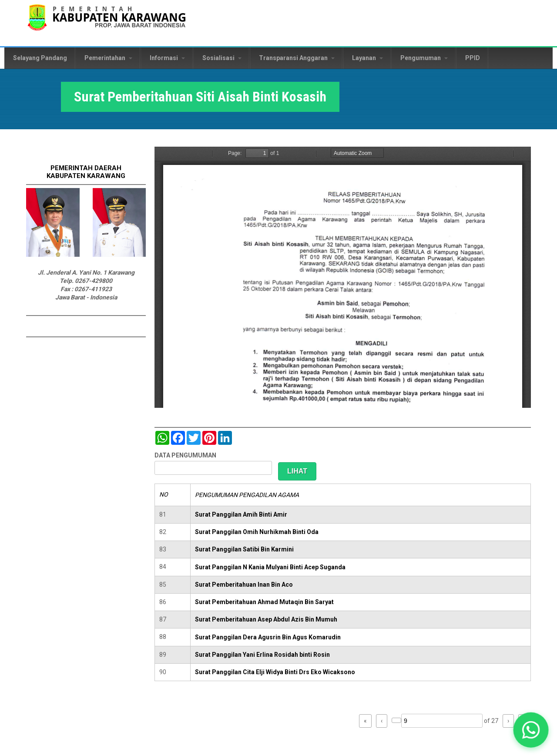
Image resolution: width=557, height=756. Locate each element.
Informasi (167, 58)
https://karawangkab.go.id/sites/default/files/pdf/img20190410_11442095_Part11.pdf (343, 277)
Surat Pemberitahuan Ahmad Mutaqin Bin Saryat (264, 602)
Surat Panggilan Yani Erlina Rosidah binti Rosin (262, 655)
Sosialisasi (222, 58)
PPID (473, 58)
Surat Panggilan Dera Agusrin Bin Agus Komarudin (268, 637)
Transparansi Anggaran (297, 58)
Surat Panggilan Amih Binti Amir (241, 514)
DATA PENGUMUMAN (185, 455)
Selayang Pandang (40, 58)
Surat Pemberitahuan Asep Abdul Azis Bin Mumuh (266, 619)
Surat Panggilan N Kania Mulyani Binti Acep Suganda (270, 567)
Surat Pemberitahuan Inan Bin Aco (244, 585)
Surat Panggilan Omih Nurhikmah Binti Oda (257, 532)
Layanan (367, 58)
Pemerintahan (108, 58)
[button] (531, 730)
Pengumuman (424, 58)
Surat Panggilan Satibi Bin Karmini (244, 549)
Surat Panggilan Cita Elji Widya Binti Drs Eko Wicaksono (275, 672)
